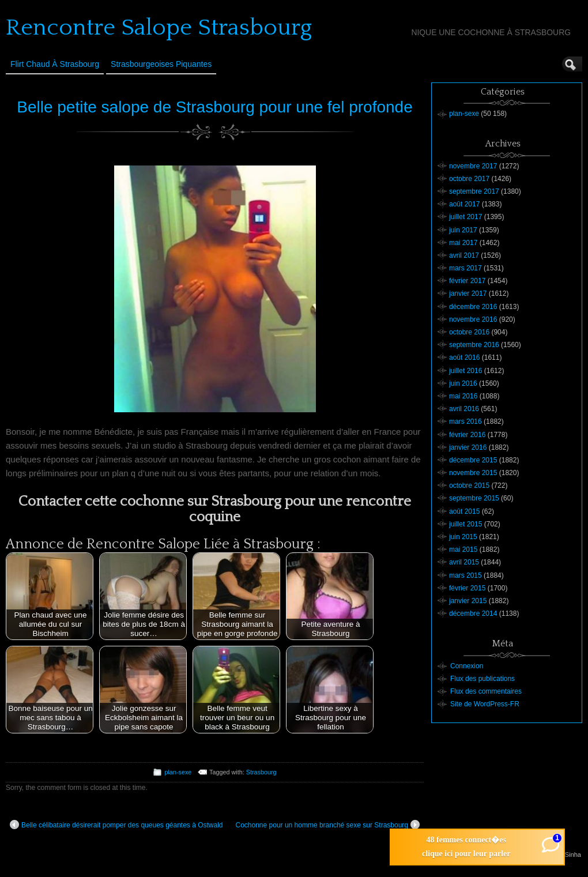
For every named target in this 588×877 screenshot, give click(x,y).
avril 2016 (464, 409)
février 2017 (467, 281)
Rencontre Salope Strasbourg (159, 28)
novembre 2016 (473, 319)
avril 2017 (464, 255)
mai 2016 (463, 396)
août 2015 (464, 511)
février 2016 (467, 435)
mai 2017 (463, 243)
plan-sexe (178, 772)
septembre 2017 (474, 191)
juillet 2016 (465, 371)
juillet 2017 (465, 217)
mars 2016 (465, 421)
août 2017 (464, 204)
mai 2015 (463, 549)
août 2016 (464, 357)
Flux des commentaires (486, 691)
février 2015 (467, 588)
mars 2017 (465, 268)
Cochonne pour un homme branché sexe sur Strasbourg (327, 825)
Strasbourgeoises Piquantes (161, 64)
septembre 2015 (474, 498)
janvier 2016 (468, 447)
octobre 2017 (469, 179)
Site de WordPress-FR (485, 704)
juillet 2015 (465, 524)
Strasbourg (261, 772)
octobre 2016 (469, 332)
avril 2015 (464, 562)
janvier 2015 (468, 601)
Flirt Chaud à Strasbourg (55, 64)
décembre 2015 (473, 460)
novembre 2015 (473, 473)
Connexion (467, 666)
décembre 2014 (473, 613)
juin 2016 (463, 383)
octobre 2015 (469, 485)
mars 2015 (465, 575)
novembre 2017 (473, 166)
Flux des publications (483, 679)
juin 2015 (463, 537)
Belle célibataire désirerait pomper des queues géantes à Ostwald (116, 825)
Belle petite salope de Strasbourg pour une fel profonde (214, 107)
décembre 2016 (473, 307)
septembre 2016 (474, 345)
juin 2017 (463, 230)
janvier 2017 (468, 293)
